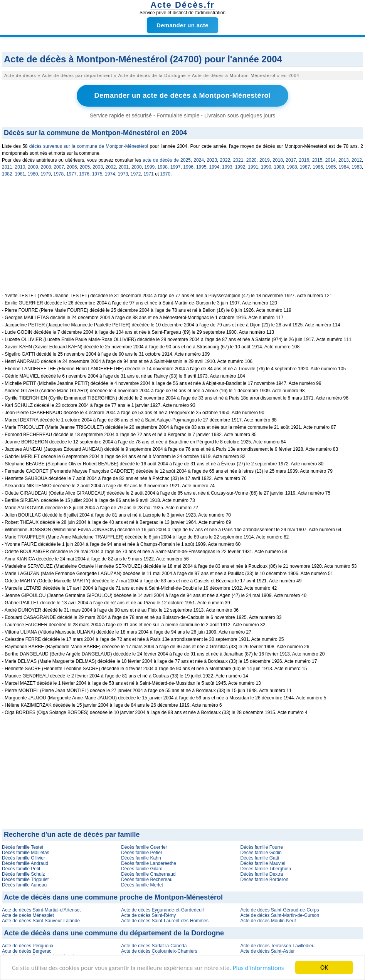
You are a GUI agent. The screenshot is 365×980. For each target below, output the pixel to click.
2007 (59, 167)
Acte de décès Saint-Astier (267, 951)
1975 (97, 174)
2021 (238, 160)
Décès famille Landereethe (149, 863)
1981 (20, 174)
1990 (266, 167)
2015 (317, 160)
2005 (85, 167)
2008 (46, 167)
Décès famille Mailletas (26, 853)
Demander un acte (182, 25)
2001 (124, 167)
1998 (162, 167)
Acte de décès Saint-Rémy (148, 915)
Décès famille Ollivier (24, 858)
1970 (166, 174)
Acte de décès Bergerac (27, 951)
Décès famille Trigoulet (25, 880)
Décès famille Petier (142, 853)
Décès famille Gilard (142, 869)
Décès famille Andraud (25, 863)
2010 (20, 167)
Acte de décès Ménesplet (28, 915)
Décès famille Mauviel (263, 863)
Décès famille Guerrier (144, 847)
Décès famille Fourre (262, 847)
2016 (304, 160)
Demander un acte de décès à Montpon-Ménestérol (182, 95)
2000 (137, 167)
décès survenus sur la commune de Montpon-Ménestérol (89, 146)
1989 (279, 167)
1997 (176, 167)
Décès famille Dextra (262, 874)
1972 (136, 174)
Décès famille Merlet (142, 885)
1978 (59, 174)
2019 (265, 160)
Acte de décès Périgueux (28, 946)
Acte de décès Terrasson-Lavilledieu (277, 946)
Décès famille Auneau (24, 885)
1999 (150, 167)
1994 (214, 167)
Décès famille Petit (21, 869)
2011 (7, 167)
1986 (318, 167)
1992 (240, 167)
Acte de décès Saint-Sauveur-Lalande (41, 921)
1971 (149, 174)
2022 (225, 160)
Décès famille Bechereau (147, 880)
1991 (253, 167)
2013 (344, 160)
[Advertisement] (182, 239)
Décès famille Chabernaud (148, 874)
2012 (357, 160)
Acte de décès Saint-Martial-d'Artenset (41, 910)
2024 (199, 160)
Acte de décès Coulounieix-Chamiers (159, 951)
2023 (212, 160)
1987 (305, 167)
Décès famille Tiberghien (265, 869)
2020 (251, 160)
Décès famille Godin (261, 853)
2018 (278, 160)
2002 (111, 167)
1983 (357, 167)
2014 (331, 160)
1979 (46, 174)
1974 (110, 174)
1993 (227, 167)
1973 (123, 174)
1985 (331, 167)
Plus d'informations (258, 968)
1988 (292, 167)
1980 (33, 174)
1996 (188, 167)
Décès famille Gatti (260, 858)
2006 (72, 167)
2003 (98, 167)
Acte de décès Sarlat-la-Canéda (154, 946)
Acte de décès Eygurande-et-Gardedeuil (162, 910)
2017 (291, 160)
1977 (71, 174)
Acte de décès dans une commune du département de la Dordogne (114, 933)
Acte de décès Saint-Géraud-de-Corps (279, 910)
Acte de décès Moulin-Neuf (268, 921)
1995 (201, 167)
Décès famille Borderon (264, 880)
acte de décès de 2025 (167, 160)
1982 (7, 174)
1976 (84, 174)
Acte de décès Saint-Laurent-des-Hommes (165, 921)
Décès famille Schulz (23, 874)
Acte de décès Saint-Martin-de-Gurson (280, 915)
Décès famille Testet (23, 847)
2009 (33, 167)
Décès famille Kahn (141, 858)
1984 (344, 167)
